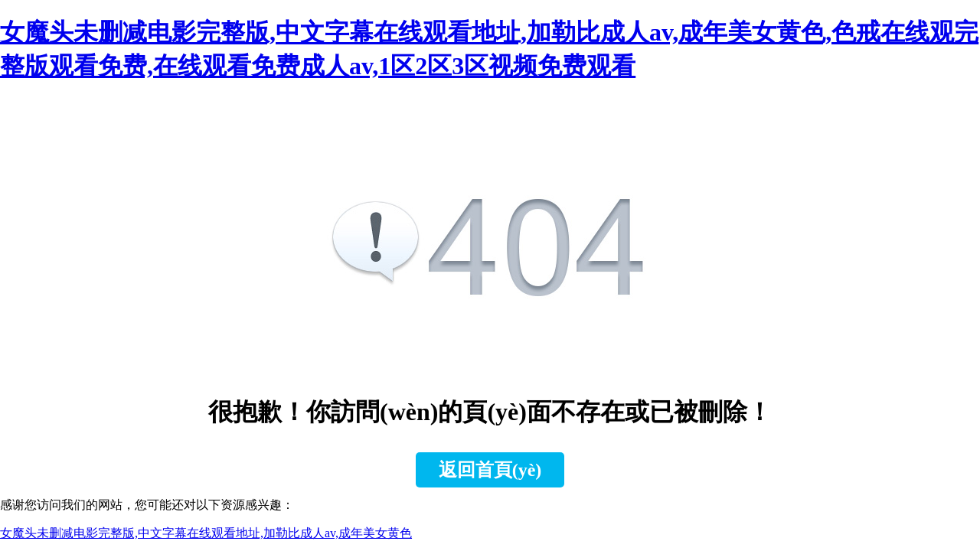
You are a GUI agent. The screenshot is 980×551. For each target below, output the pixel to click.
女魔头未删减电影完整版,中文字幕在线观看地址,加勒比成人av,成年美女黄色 (206, 533)
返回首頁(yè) (490, 470)
